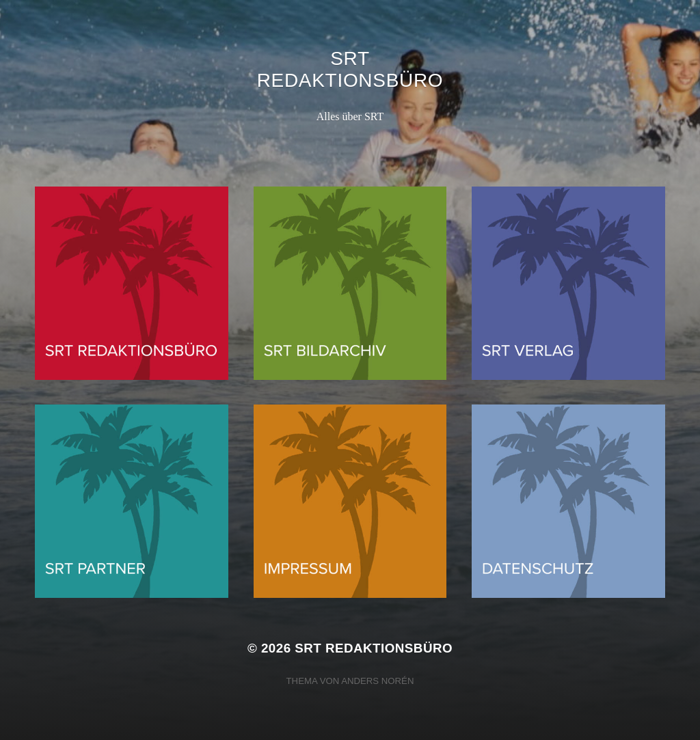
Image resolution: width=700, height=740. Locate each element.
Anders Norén (377, 681)
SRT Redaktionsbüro (350, 69)
